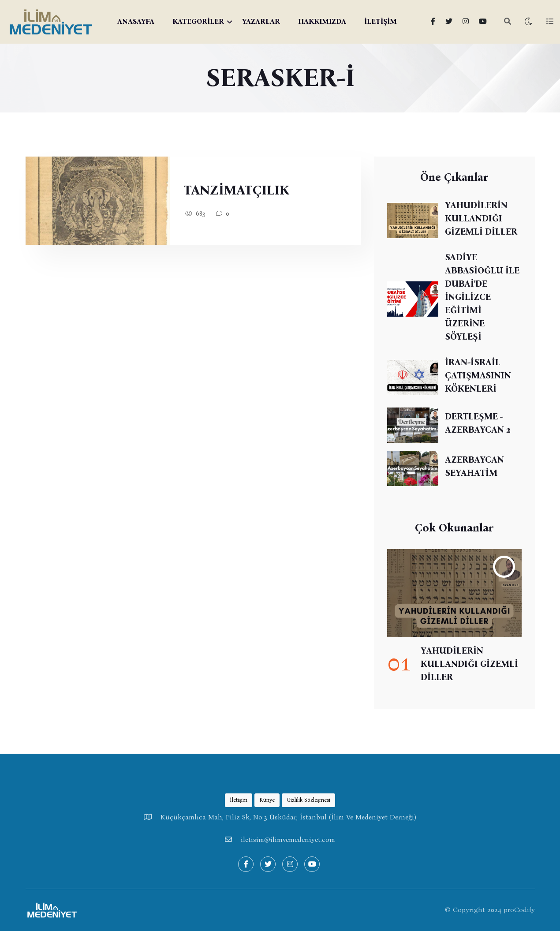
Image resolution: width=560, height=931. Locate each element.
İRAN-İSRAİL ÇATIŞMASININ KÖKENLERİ (478, 375)
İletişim (239, 800)
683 (195, 214)
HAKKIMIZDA (322, 21)
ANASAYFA (136, 21)
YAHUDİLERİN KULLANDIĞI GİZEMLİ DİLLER (481, 218)
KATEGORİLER (198, 21)
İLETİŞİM (381, 21)
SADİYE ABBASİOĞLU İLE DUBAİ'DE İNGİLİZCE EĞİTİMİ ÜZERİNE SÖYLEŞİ (482, 297)
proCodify (519, 910)
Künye (267, 800)
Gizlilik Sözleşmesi (308, 800)
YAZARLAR (261, 21)
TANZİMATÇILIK (236, 190)
